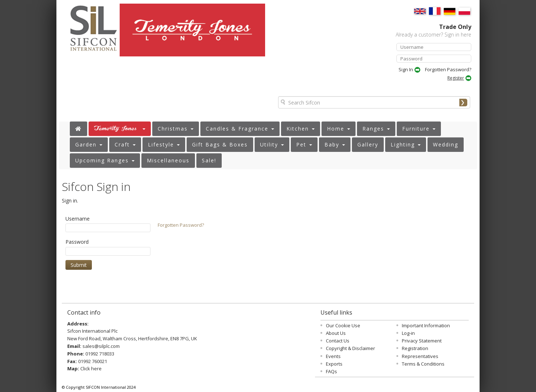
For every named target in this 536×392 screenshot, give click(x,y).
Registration (415, 348)
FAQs (331, 371)
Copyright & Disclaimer (350, 348)
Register (456, 78)
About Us (336, 333)
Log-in (408, 333)
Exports (334, 364)
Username (78, 219)
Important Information (426, 325)
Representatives (420, 356)
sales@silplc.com (101, 346)
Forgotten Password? (448, 69)
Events (333, 356)
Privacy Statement (422, 341)
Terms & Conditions (423, 364)
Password (77, 242)
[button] (120, 129)
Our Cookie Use (343, 325)
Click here (91, 368)
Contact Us (338, 341)
